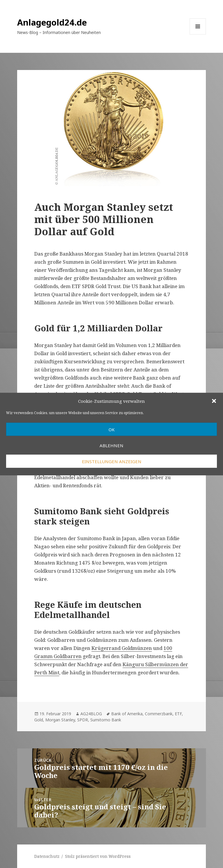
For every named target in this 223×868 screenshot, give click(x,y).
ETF (178, 714)
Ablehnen (111, 445)
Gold (39, 720)
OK (112, 429)
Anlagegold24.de (52, 22)
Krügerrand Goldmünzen (122, 648)
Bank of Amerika (127, 714)
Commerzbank (159, 714)
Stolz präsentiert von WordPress (98, 856)
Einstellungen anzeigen (112, 461)
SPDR (83, 720)
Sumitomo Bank (106, 720)
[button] (214, 401)
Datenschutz (47, 856)
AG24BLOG (91, 714)
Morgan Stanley (60, 720)
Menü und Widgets (198, 34)
